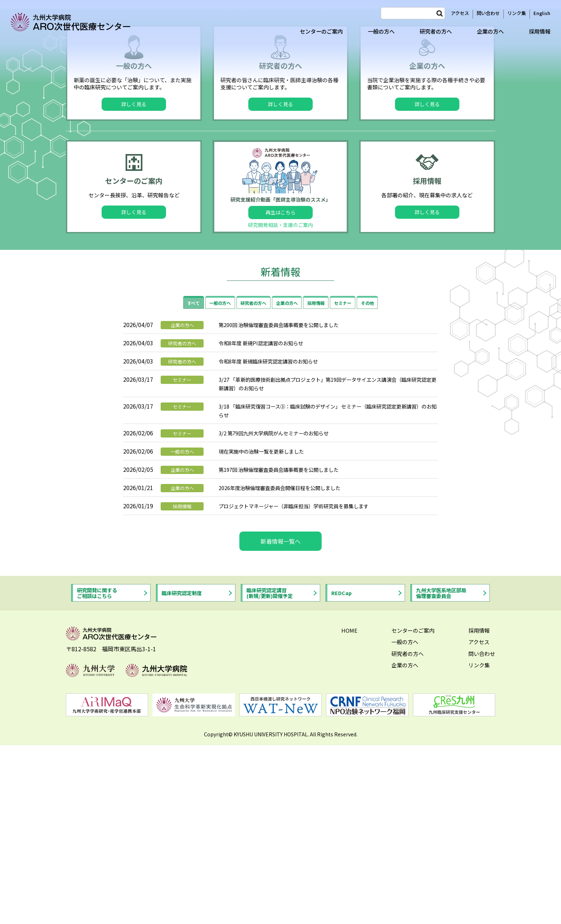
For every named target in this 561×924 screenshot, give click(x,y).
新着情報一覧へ (280, 723)
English (542, 13)
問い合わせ (488, 13)
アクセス (460, 13)
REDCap (343, 776)
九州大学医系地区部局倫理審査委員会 (446, 776)
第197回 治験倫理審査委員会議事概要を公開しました (287, 651)
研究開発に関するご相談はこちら (101, 776)
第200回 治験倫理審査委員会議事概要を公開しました (287, 506)
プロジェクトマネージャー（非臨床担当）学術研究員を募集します (304, 687)
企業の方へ (488, 31)
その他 (384, 484)
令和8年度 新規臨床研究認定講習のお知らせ (275, 543)
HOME (349, 814)
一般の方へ (375, 31)
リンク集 (517, 13)
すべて (176, 484)
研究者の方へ (431, 31)
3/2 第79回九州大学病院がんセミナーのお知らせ (281, 614)
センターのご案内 (313, 31)
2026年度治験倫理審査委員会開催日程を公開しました (288, 669)
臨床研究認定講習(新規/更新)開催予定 (274, 776)
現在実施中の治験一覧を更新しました (267, 633)
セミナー (355, 484)
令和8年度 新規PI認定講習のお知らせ (267, 524)
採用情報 (539, 31)
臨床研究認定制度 (186, 776)
